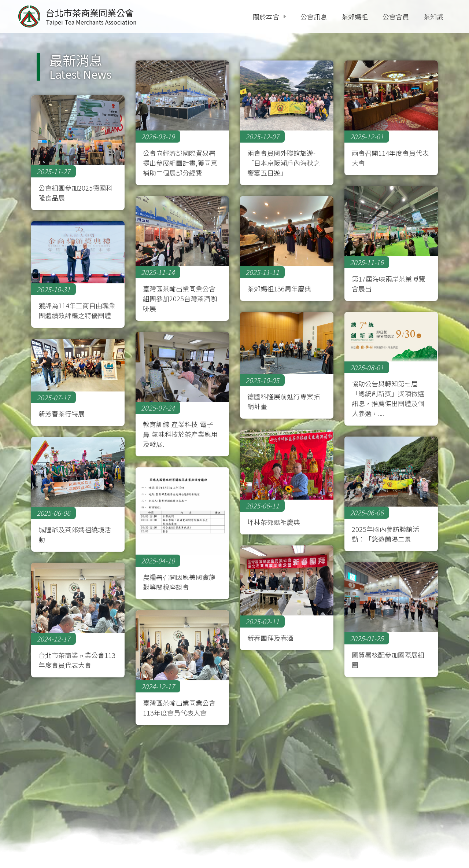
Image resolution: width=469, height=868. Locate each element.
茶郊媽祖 (355, 16)
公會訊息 (314, 16)
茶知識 (433, 16)
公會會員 (396, 16)
